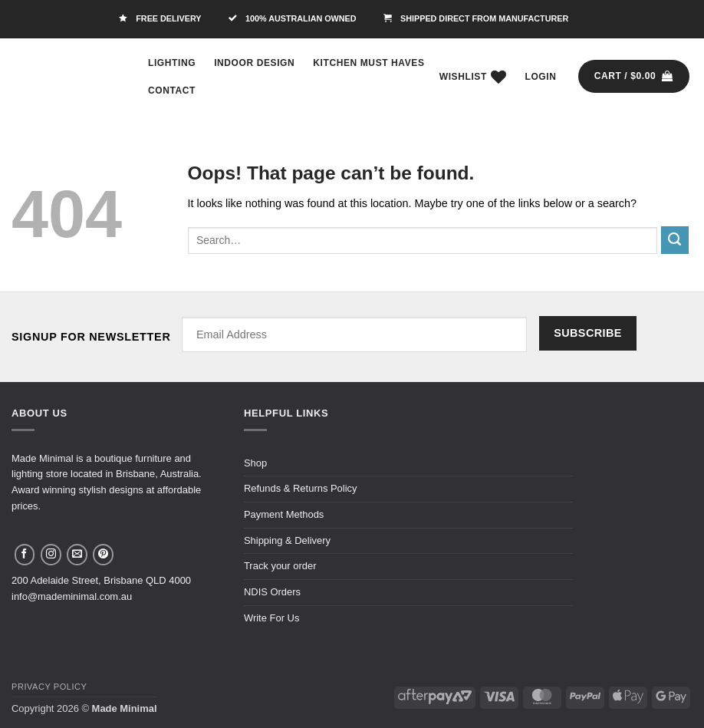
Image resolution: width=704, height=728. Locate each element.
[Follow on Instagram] (51, 554)
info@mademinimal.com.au (72, 596)
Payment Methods (284, 514)
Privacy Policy (49, 687)
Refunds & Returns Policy (301, 488)
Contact (172, 91)
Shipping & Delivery (287, 540)
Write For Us (271, 618)
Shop (255, 463)
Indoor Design (254, 63)
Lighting (172, 63)
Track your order (280, 566)
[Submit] (675, 240)
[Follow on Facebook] (25, 554)
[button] (541, 77)
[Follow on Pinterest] (103, 554)
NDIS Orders (272, 592)
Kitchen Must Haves (368, 63)
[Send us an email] (77, 554)
